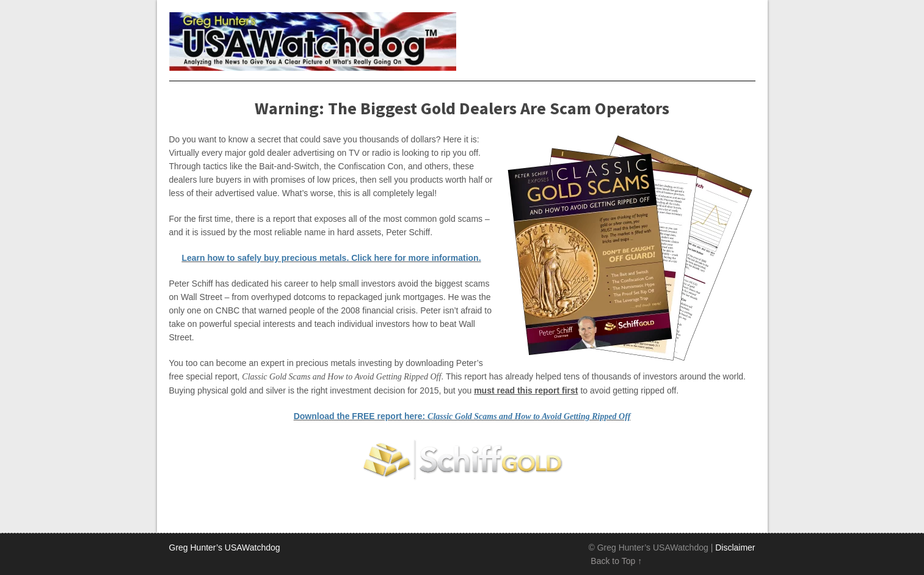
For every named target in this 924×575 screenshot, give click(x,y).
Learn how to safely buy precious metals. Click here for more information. (331, 258)
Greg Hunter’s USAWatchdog (225, 548)
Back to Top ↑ (616, 561)
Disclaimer (735, 548)
